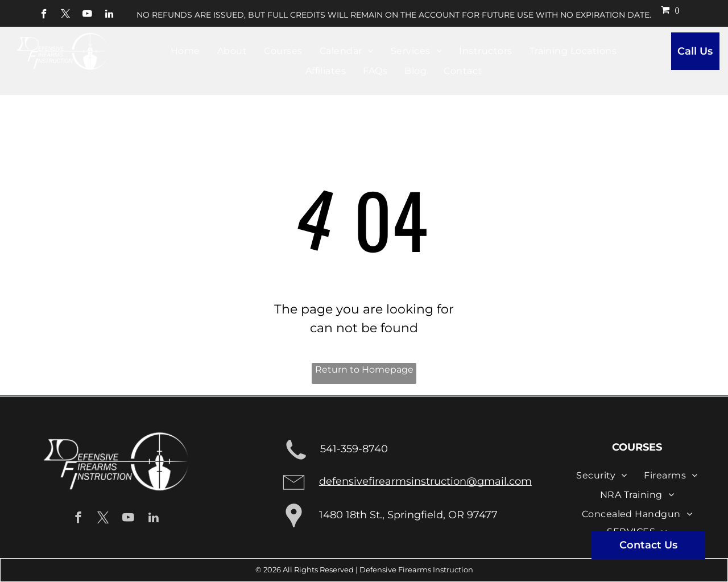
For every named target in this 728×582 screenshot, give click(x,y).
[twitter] (66, 15)
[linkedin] (109, 15)
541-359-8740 (354, 449)
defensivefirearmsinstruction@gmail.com (425, 481)
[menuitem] (185, 51)
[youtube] (87, 15)
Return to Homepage (364, 370)
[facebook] (44, 15)
